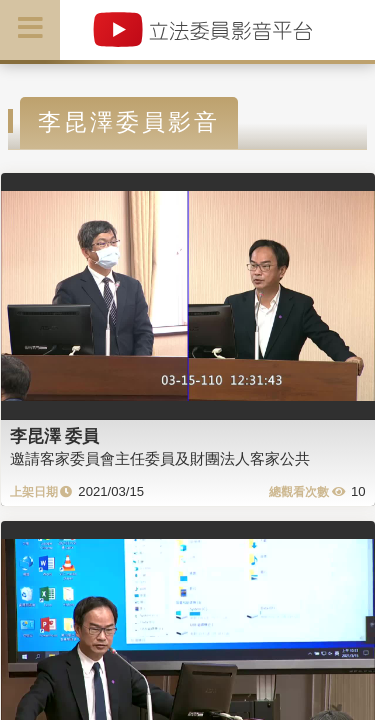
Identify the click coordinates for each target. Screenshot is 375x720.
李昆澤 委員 (55, 436)
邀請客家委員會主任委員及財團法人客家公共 (160, 458)
